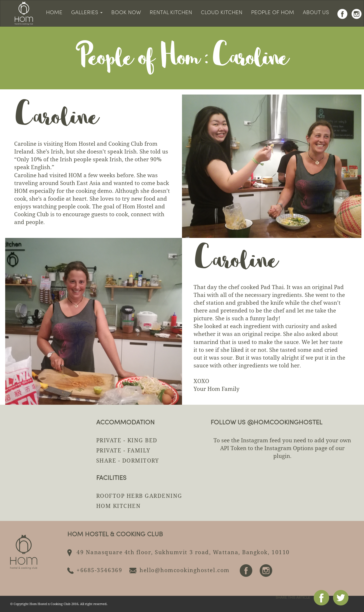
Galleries (87, 13)
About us (316, 13)
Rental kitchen (171, 13)
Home (54, 13)
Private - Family (123, 450)
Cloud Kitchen (222, 13)
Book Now (126, 13)
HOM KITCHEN (119, 506)
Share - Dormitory (128, 461)
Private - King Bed (127, 440)
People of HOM (273, 13)
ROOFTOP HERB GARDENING (139, 496)
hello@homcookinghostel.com (185, 570)
